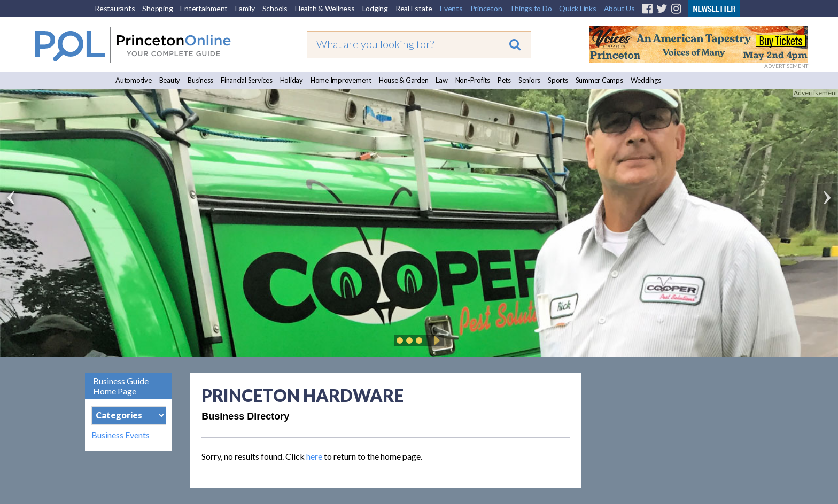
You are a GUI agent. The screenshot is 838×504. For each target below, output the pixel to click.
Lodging (375, 8)
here (314, 456)
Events (451, 8)
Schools (275, 8)
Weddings (646, 80)
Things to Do (530, 8)
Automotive (134, 80)
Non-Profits (473, 80)
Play (435, 340)
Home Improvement (341, 80)
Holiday (292, 80)
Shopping (157, 8)
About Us (619, 8)
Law (441, 80)
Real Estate (414, 8)
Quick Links (577, 8)
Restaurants (115, 8)
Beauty (170, 80)
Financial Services (247, 80)
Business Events (121, 435)
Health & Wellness (325, 8)
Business (200, 80)
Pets (504, 80)
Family (245, 8)
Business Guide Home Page (121, 386)
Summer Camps (599, 80)
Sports (558, 80)
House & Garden (404, 80)
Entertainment (204, 8)
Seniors (529, 80)
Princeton (486, 8)
